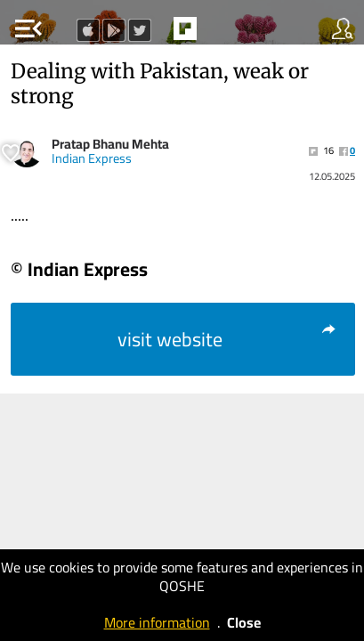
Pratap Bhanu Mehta (110, 144)
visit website (228, 339)
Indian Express (92, 158)
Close (244, 622)
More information (157, 622)
